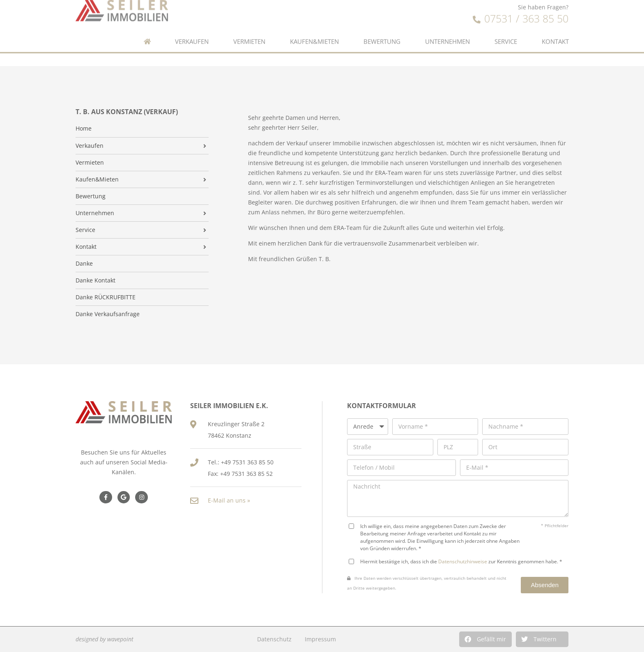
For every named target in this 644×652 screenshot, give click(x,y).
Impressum (320, 639)
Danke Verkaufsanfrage (108, 314)
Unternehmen (447, 27)
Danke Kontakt (95, 280)
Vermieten (249, 27)
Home (84, 129)
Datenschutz (274, 639)
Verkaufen (192, 27)
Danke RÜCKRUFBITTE (106, 297)
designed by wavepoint (105, 639)
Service (506, 27)
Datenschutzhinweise (463, 561)
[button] (485, 639)
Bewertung (382, 27)
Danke (84, 264)
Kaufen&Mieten (314, 27)
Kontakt (555, 27)
